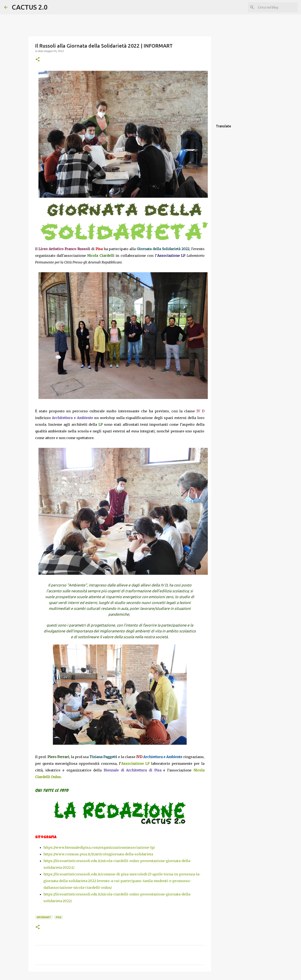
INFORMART (44, 917)
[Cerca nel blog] (276, 7)
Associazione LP (135, 763)
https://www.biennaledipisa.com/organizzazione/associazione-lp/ (99, 847)
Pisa (59, 917)
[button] (38, 60)
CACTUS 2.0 (30, 7)
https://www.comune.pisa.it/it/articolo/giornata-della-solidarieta (98, 854)
